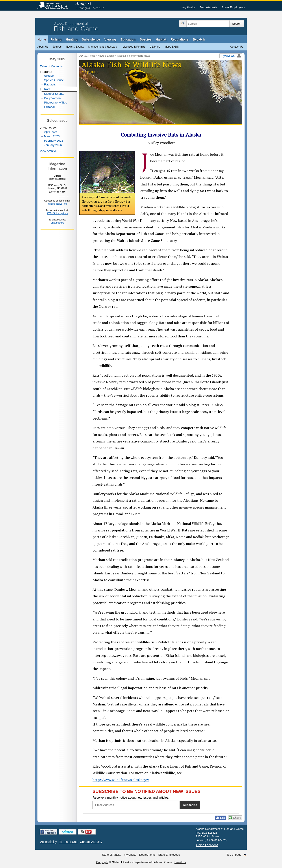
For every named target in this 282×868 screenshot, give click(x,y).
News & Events (75, 47)
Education (128, 39)
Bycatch (199, 39)
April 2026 (51, 132)
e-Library (155, 47)
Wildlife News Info (57, 204)
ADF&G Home (87, 56)
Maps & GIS (172, 47)
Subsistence (91, 39)
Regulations (180, 39)
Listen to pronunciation (89, 4)
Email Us (180, 862)
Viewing (110, 39)
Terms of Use (68, 842)
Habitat (161, 39)
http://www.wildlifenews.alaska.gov (121, 780)
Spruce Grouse (54, 80)
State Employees (234, 7)
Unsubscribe (57, 223)
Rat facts (50, 84)
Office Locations (207, 845)
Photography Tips (56, 103)
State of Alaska (55, 6)
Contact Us (237, 47)
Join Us (57, 47)
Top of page (234, 855)
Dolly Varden (52, 98)
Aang (80, 3)
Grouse (49, 76)
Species (146, 39)
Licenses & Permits (134, 47)
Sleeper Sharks (54, 94)
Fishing (56, 39)
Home (42, 39)
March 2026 (52, 136)
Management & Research (103, 47)
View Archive (48, 151)
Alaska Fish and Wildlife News (134, 56)
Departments (209, 7)
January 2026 (53, 145)
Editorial (49, 107)
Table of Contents (51, 66)
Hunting (72, 39)
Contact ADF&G (91, 842)
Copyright (102, 862)
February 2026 (54, 141)
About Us (43, 47)
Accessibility (48, 842)
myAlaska (189, 7)
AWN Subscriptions (57, 213)
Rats (47, 89)
